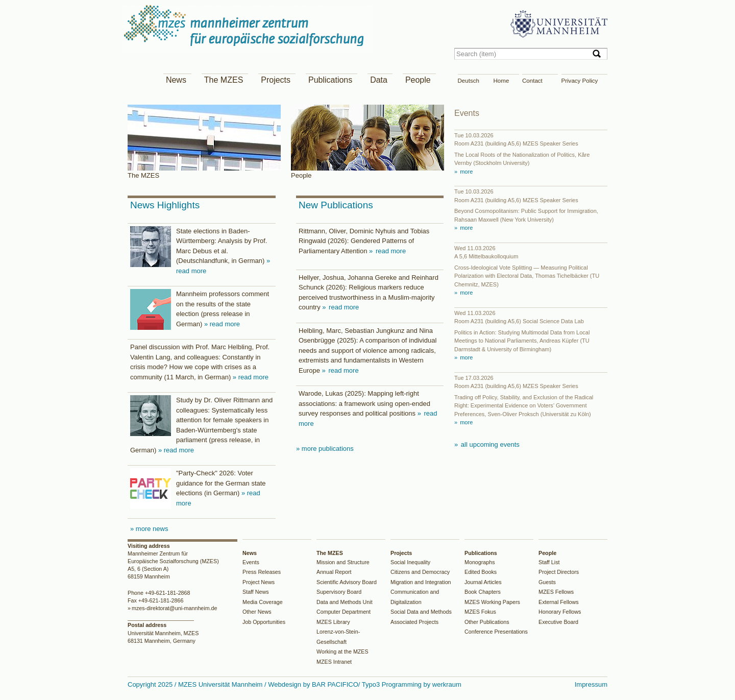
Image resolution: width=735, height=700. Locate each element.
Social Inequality (410, 562)
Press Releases (262, 572)
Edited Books (481, 572)
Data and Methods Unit (345, 602)
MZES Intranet (334, 662)
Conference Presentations (496, 632)
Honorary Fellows (560, 612)
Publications (330, 80)
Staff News (256, 592)
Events (251, 562)
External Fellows (559, 602)
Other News (257, 612)
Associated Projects (414, 622)
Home (501, 81)
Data (379, 80)
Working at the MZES (342, 651)
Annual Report (334, 572)
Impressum (591, 684)
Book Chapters (483, 592)
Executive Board (558, 622)
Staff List (549, 562)
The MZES (224, 80)
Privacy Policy (580, 81)
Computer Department (344, 612)
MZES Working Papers (492, 602)
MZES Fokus (480, 612)
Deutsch (469, 81)
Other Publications (487, 622)
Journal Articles (483, 582)
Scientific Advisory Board (347, 582)
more (465, 172)
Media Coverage (263, 602)
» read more (222, 324)
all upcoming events (489, 444)
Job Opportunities (264, 622)
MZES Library (333, 622)
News (176, 80)
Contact (532, 81)
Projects (276, 80)
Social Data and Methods (421, 612)
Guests (547, 582)
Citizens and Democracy (420, 572)
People (418, 80)
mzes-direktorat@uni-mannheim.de (175, 608)
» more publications (325, 449)
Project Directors (559, 572)
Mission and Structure (343, 562)
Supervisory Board (339, 592)
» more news (149, 529)
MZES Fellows (556, 592)
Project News (259, 582)
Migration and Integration (421, 582)
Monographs (480, 562)
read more (390, 251)
